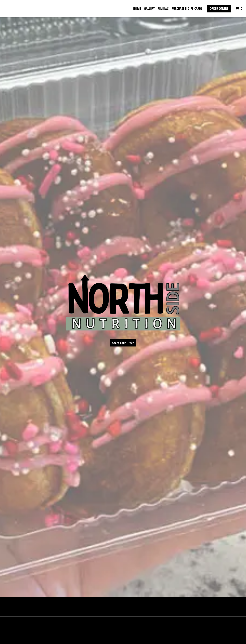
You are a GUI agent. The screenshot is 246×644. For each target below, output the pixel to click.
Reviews (163, 9)
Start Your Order (123, 343)
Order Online (219, 9)
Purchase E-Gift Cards (187, 9)
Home (137, 9)
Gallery (149, 9)
